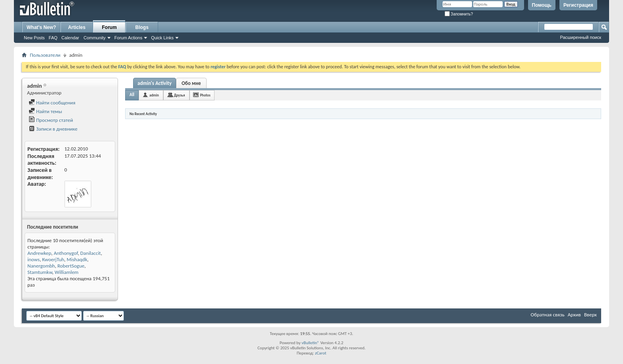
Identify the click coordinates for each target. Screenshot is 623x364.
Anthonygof (66, 253)
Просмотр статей (51, 120)
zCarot (321, 353)
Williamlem (67, 272)
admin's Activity (155, 83)
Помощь (542, 5)
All (132, 95)
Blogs (142, 27)
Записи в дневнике (53, 129)
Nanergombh (41, 266)
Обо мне (191, 83)
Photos (205, 95)
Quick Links (162, 38)
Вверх (590, 315)
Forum (109, 27)
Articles (77, 27)
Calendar (71, 38)
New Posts (34, 38)
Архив (574, 315)
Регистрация (578, 5)
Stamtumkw (40, 272)
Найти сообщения (52, 103)
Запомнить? (459, 14)
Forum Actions (128, 38)
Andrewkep (39, 253)
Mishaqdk (77, 259)
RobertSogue (71, 266)
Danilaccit (91, 253)
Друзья (180, 95)
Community (95, 38)
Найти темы (45, 111)
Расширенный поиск (580, 37)
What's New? (41, 27)
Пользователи (45, 55)
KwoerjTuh (53, 259)
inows (34, 259)
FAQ (53, 38)
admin (154, 95)
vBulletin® (311, 343)
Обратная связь (548, 315)
